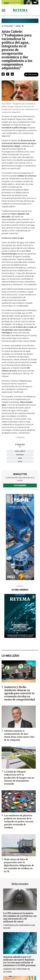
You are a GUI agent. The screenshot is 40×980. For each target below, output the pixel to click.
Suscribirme (20, 485)
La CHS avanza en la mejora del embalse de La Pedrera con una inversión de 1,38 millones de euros (20, 917)
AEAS (20, 458)
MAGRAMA (20, 455)
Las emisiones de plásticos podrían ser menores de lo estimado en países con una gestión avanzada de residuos (19, 822)
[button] (3, 74)
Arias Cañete (20, 451)
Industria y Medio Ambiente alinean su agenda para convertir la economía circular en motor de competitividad (20, 693)
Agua (18, 26)
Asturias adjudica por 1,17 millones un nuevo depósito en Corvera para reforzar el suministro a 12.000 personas (19, 961)
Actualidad (7, 26)
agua (20, 462)
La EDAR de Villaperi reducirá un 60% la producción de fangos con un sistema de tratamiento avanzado (19, 778)
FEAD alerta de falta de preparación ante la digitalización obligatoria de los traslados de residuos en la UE (19, 865)
